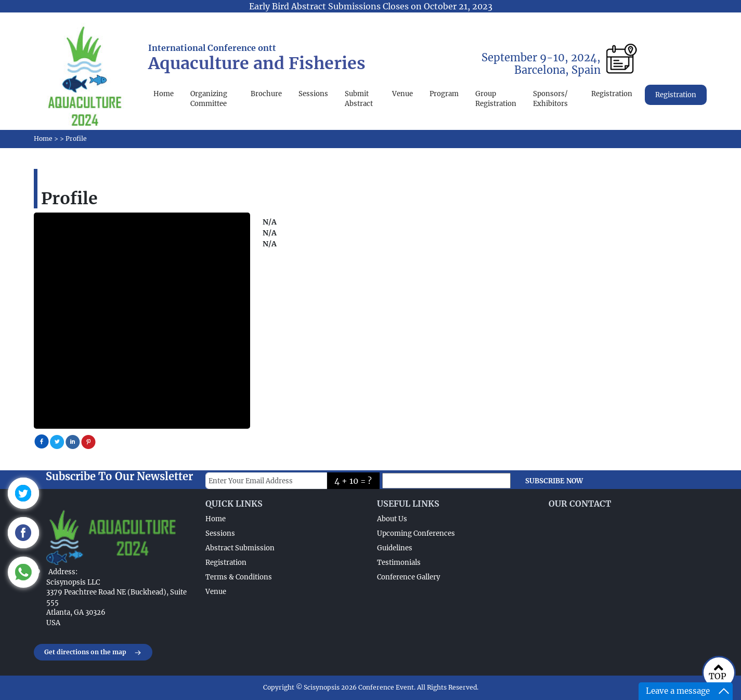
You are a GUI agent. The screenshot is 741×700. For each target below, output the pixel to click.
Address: (63, 572)
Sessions (313, 94)
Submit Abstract (359, 99)
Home (164, 94)
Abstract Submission (240, 548)
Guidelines (395, 548)
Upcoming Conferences (416, 533)
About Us (392, 519)
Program (444, 94)
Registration (612, 94)
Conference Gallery (408, 577)
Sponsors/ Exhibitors (550, 99)
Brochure (266, 94)
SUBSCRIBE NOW (554, 481)
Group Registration (496, 99)
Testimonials (399, 563)
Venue (402, 94)
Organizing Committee (209, 99)
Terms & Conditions (239, 577)
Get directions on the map (93, 653)
